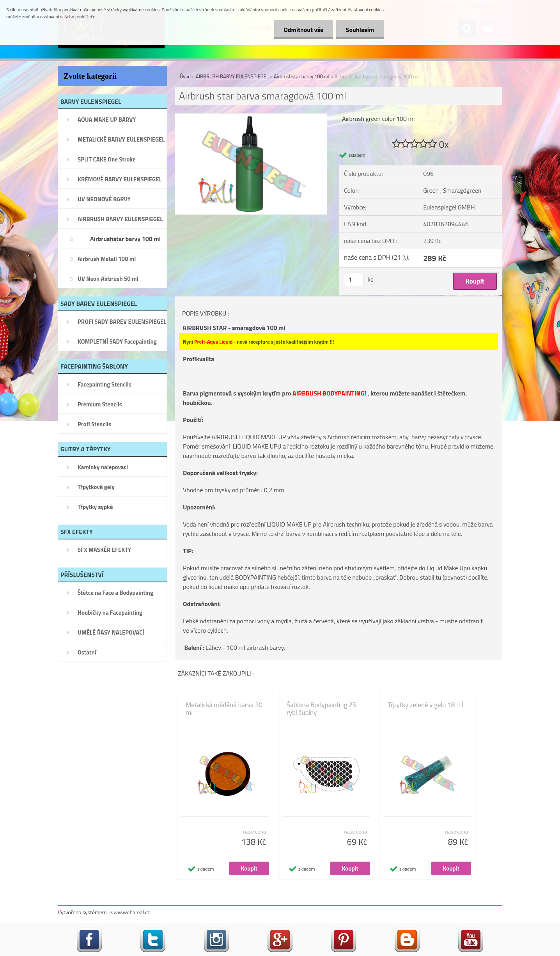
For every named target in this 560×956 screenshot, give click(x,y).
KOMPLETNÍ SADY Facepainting (117, 341)
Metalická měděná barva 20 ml (224, 709)
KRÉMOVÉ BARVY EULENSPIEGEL (120, 179)
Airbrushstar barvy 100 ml (125, 239)
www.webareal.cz (130, 912)
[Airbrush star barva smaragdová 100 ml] (251, 117)
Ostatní (87, 652)
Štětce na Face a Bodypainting (115, 593)
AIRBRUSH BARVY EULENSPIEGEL (120, 219)
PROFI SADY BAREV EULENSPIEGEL (122, 322)
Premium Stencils (100, 404)
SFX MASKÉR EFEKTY (104, 550)
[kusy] (354, 279)
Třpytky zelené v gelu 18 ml (425, 705)
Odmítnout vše (303, 30)
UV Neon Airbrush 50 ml (108, 279)
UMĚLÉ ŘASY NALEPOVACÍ (111, 632)
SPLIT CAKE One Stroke (107, 159)
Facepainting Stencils (105, 384)
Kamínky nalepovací (103, 467)
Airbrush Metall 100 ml (107, 259)
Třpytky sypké (95, 507)
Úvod (185, 76)
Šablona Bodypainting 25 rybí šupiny (321, 709)
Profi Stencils (94, 424)
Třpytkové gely (96, 487)
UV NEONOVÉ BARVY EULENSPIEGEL (104, 202)
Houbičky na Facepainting (110, 613)
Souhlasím (360, 30)
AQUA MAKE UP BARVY (107, 120)
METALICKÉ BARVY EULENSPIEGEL (121, 139)
